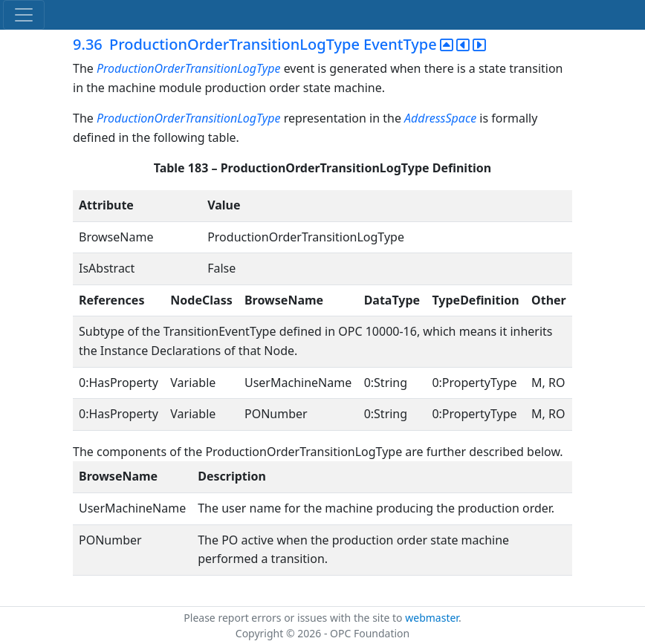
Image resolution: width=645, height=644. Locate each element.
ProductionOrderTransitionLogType (189, 68)
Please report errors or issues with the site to (294, 618)
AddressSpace (440, 118)
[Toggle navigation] (24, 15)
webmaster (432, 618)
